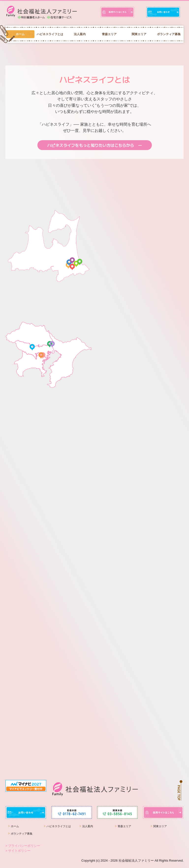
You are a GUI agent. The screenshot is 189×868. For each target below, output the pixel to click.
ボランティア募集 (169, 34)
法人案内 (80, 34)
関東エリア (139, 34)
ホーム (20, 34)
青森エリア (109, 34)
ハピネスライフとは (50, 34)
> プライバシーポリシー (23, 846)
